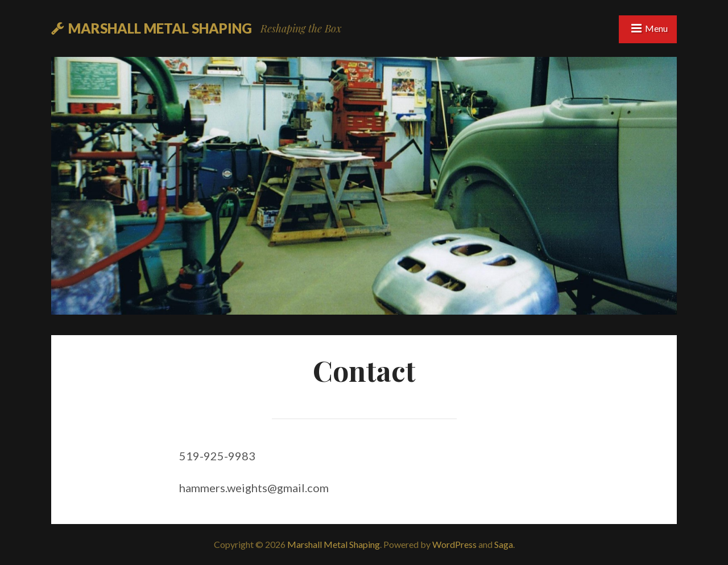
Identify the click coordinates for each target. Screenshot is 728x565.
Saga (504, 544)
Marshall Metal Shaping (160, 28)
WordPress (454, 544)
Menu (656, 28)
